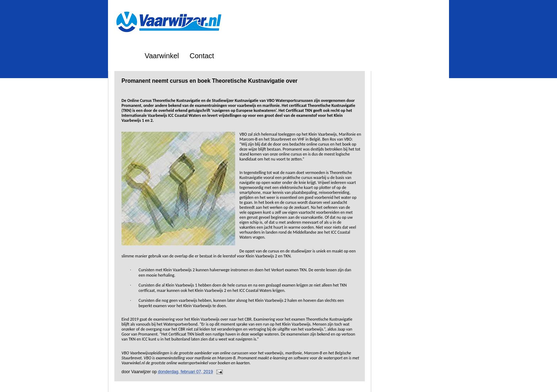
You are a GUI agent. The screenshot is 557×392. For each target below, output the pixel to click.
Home (125, 56)
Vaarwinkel (162, 56)
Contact (202, 56)
